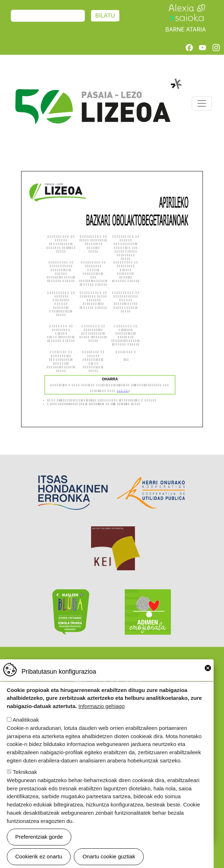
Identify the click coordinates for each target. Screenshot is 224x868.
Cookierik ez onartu (39, 857)
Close (208, 669)
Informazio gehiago (102, 707)
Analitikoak (26, 720)
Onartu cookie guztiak (109, 857)
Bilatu (105, 16)
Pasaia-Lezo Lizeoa (98, 82)
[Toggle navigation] (202, 103)
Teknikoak (25, 773)
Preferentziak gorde (39, 837)
